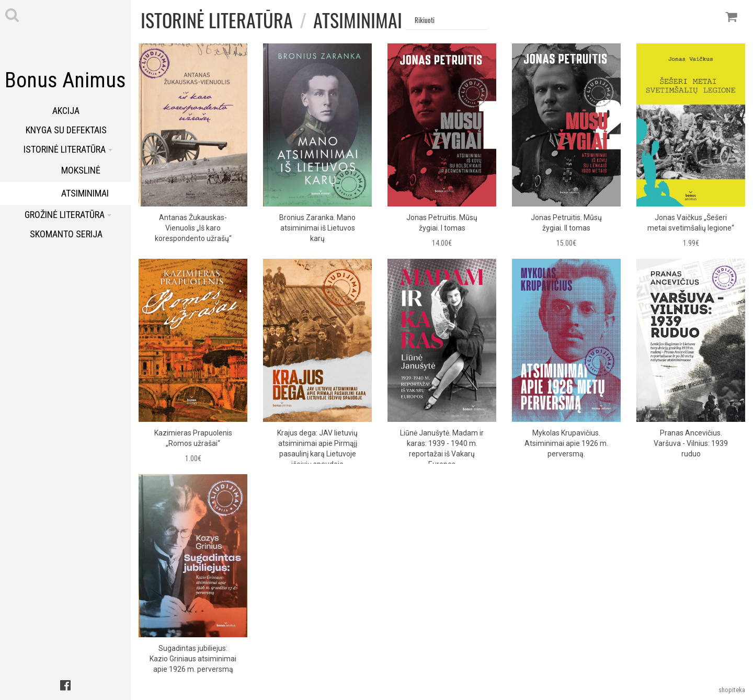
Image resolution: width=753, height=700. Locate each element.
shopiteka (732, 690)
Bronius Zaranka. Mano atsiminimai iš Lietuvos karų (317, 228)
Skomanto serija (66, 234)
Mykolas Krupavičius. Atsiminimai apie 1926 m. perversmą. (566, 443)
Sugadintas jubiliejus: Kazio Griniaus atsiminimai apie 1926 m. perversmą (193, 659)
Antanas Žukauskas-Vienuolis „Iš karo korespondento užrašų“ (193, 228)
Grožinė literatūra (68, 215)
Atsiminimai (358, 20)
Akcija (66, 111)
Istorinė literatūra (68, 149)
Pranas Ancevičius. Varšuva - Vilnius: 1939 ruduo (691, 443)
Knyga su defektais (66, 130)
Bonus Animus (65, 80)
